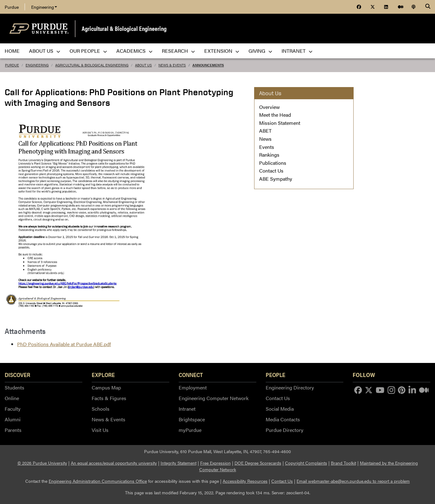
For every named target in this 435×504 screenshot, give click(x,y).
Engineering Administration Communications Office (98, 481)
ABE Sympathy (276, 179)
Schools (101, 409)
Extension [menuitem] (222, 51)
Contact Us (271, 171)
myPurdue (190, 430)
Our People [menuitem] (88, 51)
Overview (269, 107)
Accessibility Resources (245, 481)
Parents (13, 430)
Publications (273, 163)
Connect (191, 374)
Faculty (13, 409)
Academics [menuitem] (134, 51)
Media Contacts (283, 419)
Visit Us (100, 430)
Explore (103, 374)
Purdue (12, 7)
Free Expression (215, 463)
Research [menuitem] (178, 51)
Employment (193, 387)
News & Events (172, 65)
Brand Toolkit (343, 463)
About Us (143, 65)
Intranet (187, 409)
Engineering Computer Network (214, 398)
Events (267, 147)
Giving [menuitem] (260, 51)
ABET (265, 131)
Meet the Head (275, 115)
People (275, 374)
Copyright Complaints (306, 463)
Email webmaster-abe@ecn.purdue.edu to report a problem (353, 481)
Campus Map (106, 387)
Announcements (208, 65)
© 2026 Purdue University (42, 463)
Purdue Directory (285, 430)
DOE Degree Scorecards (258, 463)
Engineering (44, 7)
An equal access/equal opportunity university (114, 463)
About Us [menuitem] (45, 51)
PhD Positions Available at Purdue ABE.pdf (64, 344)
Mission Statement (280, 123)
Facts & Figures (109, 398)
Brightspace (192, 419)
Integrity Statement (179, 463)
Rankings (269, 155)
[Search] (428, 7)
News (265, 139)
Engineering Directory (290, 387)
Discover (17, 374)
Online (12, 398)
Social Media (280, 409)
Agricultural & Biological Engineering (124, 28)
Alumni (13, 419)
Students (14, 387)
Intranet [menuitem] (297, 51)
